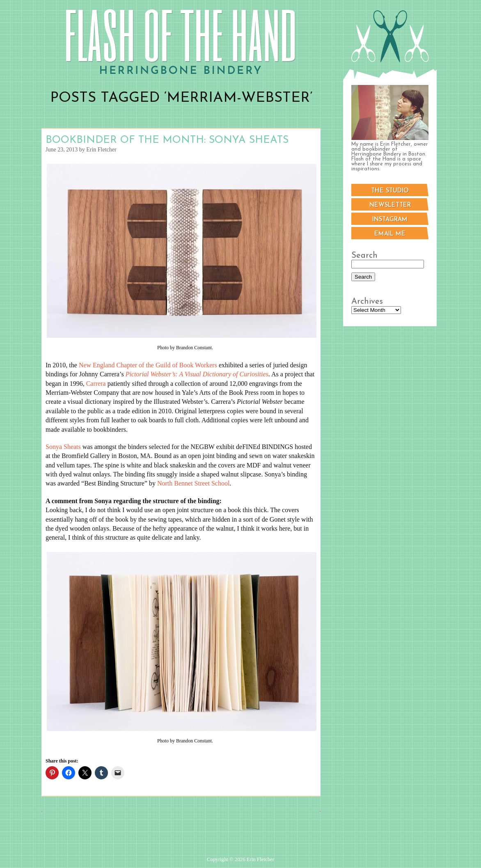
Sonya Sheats (63, 447)
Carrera (96, 384)
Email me (390, 234)
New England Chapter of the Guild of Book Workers (148, 365)
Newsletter (390, 205)
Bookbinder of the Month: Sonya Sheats (167, 140)
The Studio (390, 191)
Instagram (390, 220)
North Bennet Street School (193, 483)
